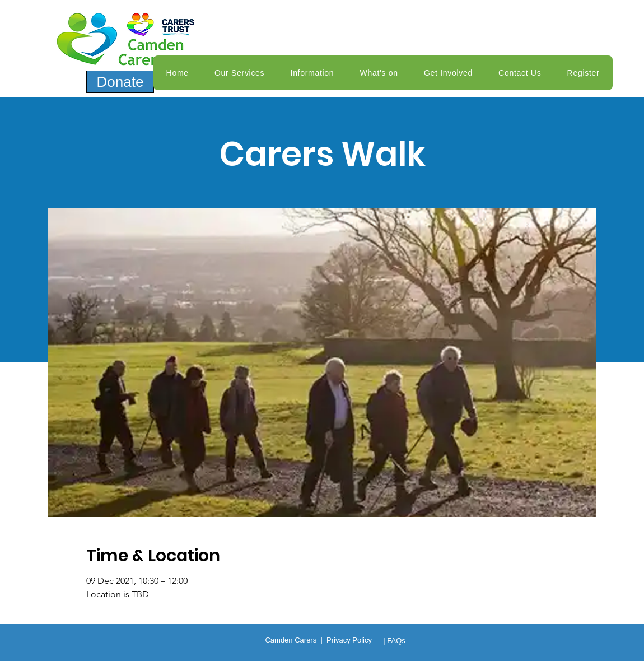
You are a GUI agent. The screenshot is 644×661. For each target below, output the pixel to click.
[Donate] (120, 82)
